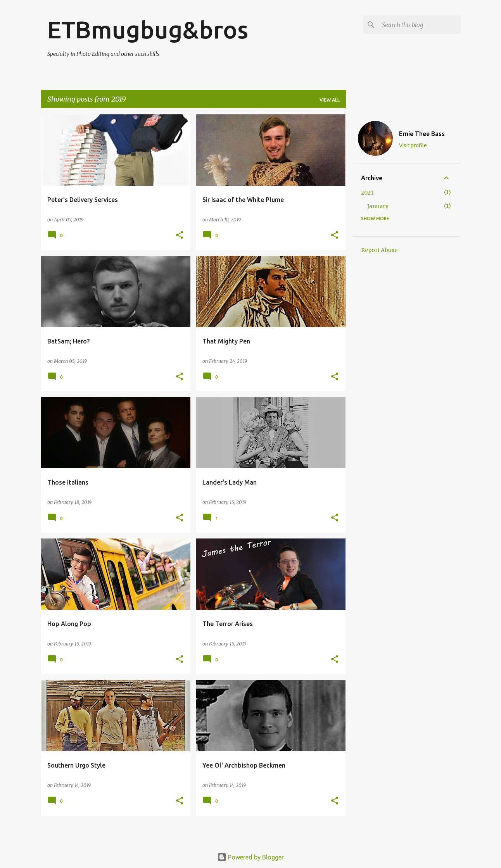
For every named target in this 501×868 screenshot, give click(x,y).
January (378, 206)
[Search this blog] (420, 25)
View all (330, 100)
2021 (367, 193)
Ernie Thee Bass (422, 134)
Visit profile (413, 145)
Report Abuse (379, 250)
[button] (180, 236)
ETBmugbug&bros (148, 29)
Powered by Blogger (250, 857)
